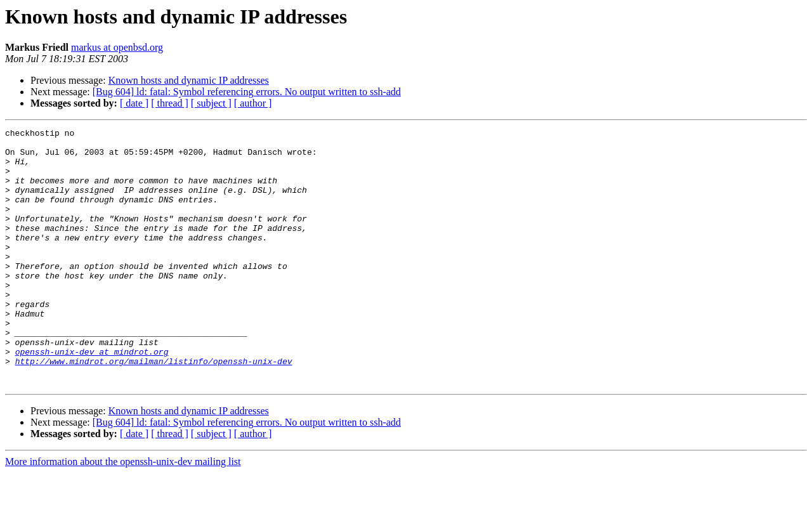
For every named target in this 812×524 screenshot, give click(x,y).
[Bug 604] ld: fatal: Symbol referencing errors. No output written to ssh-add (247, 92)
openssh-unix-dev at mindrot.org (92, 397)
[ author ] (253, 103)
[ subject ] (211, 103)
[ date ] (134, 103)
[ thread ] (170, 103)
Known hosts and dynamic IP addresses (189, 80)
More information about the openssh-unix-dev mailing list (123, 513)
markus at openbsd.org (117, 47)
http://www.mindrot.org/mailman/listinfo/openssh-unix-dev (154, 409)
